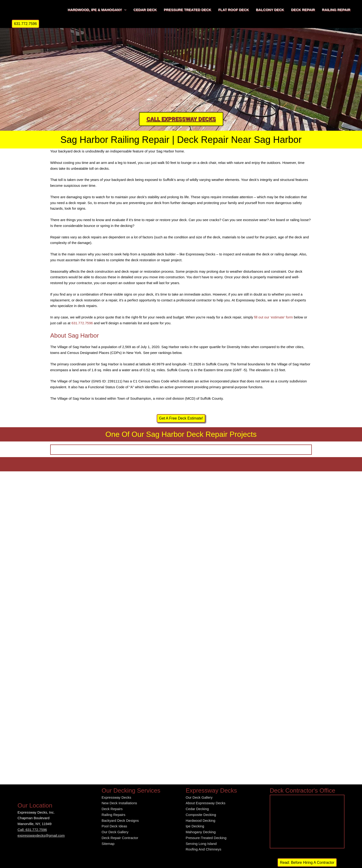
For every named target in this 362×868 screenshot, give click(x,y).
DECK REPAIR (303, 10)
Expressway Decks (116, 797)
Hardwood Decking (201, 820)
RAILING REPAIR (336, 10)
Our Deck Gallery (115, 832)
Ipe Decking (195, 826)
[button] (25, 24)
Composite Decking (201, 815)
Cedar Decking (197, 809)
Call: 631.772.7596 (32, 830)
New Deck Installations (119, 803)
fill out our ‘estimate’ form (273, 317)
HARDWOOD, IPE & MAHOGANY (95, 10)
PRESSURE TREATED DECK (187, 10)
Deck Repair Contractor (120, 838)
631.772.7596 (82, 323)
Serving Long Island (201, 844)
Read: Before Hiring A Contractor (307, 863)
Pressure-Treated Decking (206, 838)
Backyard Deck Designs (120, 820)
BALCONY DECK (270, 10)
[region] (181, 67)
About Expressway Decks (206, 803)
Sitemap (108, 844)
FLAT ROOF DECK (233, 10)
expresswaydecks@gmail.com (41, 835)
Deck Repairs (112, 809)
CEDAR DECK (145, 10)
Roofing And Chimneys (204, 849)
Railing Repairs (114, 815)
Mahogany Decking (201, 832)
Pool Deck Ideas (114, 826)
